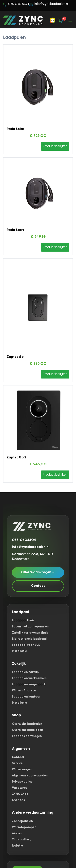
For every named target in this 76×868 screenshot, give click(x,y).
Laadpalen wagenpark (29, 685)
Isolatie (17, 846)
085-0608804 (24, 540)
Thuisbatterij (22, 840)
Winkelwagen (22, 770)
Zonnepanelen (22, 821)
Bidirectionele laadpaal (29, 639)
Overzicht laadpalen (27, 724)
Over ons (18, 800)
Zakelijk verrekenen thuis (30, 633)
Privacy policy (22, 782)
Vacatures (20, 788)
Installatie (19, 651)
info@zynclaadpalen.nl (51, 4)
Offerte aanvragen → (38, 572)
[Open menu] (70, 20)
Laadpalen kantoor (26, 697)
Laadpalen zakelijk (26, 672)
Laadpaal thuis (23, 621)
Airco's (17, 834)
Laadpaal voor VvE (26, 645)
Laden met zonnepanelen (30, 627)
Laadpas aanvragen (27, 736)
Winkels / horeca (24, 691)
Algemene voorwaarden (30, 776)
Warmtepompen (24, 827)
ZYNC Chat (20, 794)
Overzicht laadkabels (28, 730)
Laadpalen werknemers (29, 678)
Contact (38, 586)
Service (17, 763)
